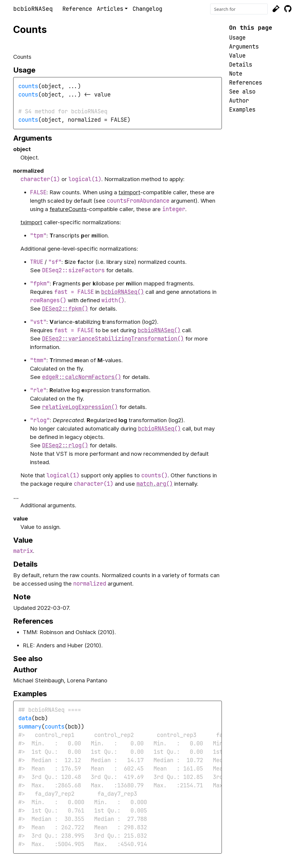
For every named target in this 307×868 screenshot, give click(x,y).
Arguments (244, 47)
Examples (242, 110)
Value (237, 56)
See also (242, 92)
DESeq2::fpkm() (65, 309)
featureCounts (68, 209)
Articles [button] (110, 9)
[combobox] (239, 9)
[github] (288, 9)
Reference (77, 9)
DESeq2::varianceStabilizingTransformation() (113, 339)
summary (30, 727)
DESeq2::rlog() (65, 445)
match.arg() (155, 484)
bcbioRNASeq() (122, 292)
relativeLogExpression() (80, 407)
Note (236, 74)
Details (241, 65)
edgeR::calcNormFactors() (82, 377)
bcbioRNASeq (33, 9)
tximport (129, 192)
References (246, 83)
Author (239, 101)
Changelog (147, 9)
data (25, 718)
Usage (237, 38)
